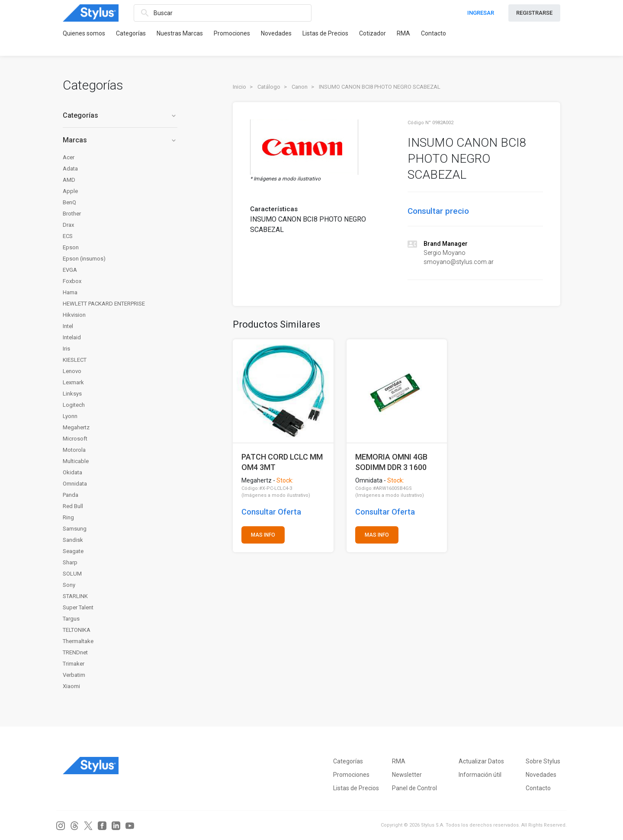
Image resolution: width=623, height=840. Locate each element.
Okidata (72, 472)
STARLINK (75, 596)
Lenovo (72, 371)
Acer (69, 157)
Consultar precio (438, 211)
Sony (69, 585)
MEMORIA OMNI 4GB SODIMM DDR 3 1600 (391, 462)
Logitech (74, 405)
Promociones (232, 33)
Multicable (76, 461)
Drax (68, 225)
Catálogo (269, 87)
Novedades (276, 33)
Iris (66, 349)
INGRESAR (481, 13)
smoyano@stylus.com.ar (459, 262)
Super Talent (78, 607)
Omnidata (75, 484)
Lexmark (73, 382)
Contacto (434, 33)
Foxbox (72, 281)
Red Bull (73, 506)
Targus (71, 619)
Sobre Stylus (543, 761)
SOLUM (72, 574)
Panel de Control (414, 788)
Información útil (480, 775)
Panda (71, 495)
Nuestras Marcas (180, 33)
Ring (68, 517)
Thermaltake (78, 641)
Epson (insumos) (84, 259)
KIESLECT (75, 360)
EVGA (70, 270)
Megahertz (76, 427)
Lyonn (70, 416)
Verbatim (74, 675)
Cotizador (373, 33)
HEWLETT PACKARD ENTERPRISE (104, 304)
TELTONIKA (77, 630)
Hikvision (74, 315)
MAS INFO (263, 535)
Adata (70, 169)
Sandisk (73, 540)
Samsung (75, 529)
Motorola (74, 450)
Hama (70, 292)
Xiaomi (71, 686)
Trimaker (74, 664)
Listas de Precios (325, 33)
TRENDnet (75, 652)
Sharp (70, 562)
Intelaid (72, 337)
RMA (403, 33)
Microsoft (75, 439)
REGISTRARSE (534, 13)
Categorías (131, 33)
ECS (68, 236)
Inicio (239, 87)
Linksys (72, 394)
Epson (71, 247)
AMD (69, 180)
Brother (72, 214)
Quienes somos (84, 33)
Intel (68, 326)
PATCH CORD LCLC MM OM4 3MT (282, 462)
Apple (70, 191)
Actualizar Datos (481, 761)
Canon (300, 87)
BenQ (69, 202)
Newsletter (407, 775)
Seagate (73, 551)
